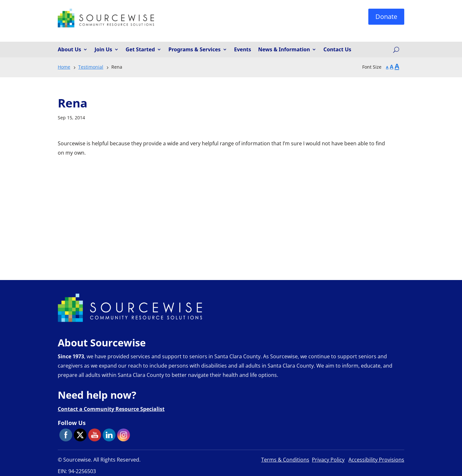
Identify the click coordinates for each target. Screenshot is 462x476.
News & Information (284, 50)
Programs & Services (195, 50)
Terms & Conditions (285, 460)
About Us (69, 50)
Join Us (103, 50)
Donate (386, 17)
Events (243, 50)
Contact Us (337, 50)
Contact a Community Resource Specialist (111, 409)
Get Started (140, 50)
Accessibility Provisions (376, 460)
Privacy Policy (328, 460)
